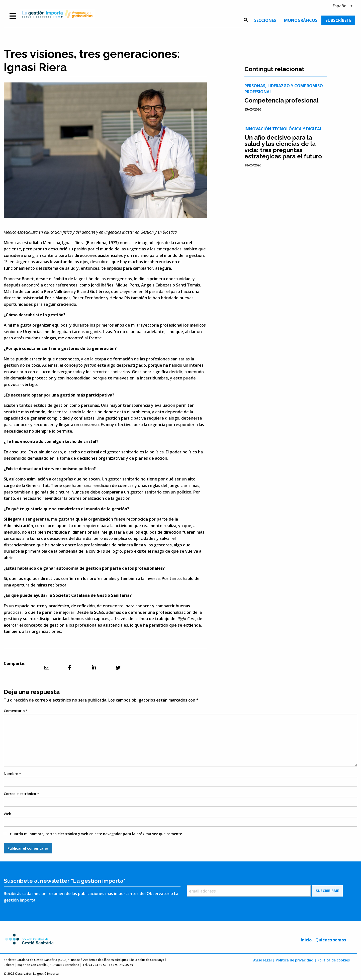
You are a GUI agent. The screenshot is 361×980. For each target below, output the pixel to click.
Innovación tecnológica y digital (283, 129)
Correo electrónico (21, 794)
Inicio (306, 940)
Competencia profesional (281, 100)
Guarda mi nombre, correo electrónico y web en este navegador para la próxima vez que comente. (97, 834)
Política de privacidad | (296, 960)
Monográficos (301, 20)
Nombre (12, 774)
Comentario (16, 711)
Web (8, 814)
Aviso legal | (264, 960)
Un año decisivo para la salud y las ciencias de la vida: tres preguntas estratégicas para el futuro (283, 147)
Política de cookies (334, 960)
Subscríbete (338, 20)
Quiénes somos (331, 940)
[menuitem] (265, 20)
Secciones (265, 20)
